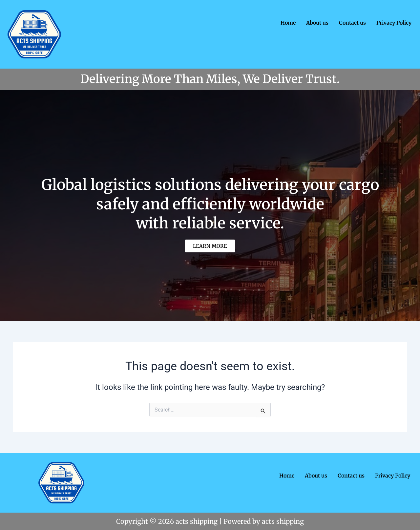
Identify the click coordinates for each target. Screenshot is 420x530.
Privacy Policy (394, 23)
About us (317, 23)
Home (288, 23)
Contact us (352, 23)
